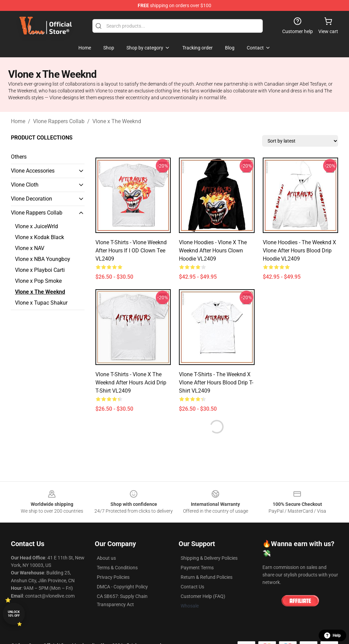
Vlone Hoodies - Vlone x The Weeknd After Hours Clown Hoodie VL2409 (213, 251)
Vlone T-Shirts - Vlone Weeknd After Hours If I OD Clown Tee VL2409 (131, 251)
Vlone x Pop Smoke (38, 281)
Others (19, 157)
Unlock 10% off (14, 614)
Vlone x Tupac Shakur (41, 303)
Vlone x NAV (30, 248)
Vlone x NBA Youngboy (43, 259)
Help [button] (332, 635)
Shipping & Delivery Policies (209, 558)
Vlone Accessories (33, 171)
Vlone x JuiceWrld (36, 226)
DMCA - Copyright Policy (122, 587)
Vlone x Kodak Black (40, 237)
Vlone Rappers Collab (59, 121)
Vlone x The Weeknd (117, 121)
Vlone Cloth (25, 185)
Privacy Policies (113, 577)
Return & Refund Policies (207, 577)
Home (18, 121)
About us (106, 558)
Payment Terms (197, 568)
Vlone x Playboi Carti (40, 270)
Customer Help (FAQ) (203, 596)
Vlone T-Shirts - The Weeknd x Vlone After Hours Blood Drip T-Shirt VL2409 (216, 383)
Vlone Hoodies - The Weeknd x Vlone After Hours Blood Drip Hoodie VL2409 (299, 251)
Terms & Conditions (117, 568)
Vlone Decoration (32, 199)
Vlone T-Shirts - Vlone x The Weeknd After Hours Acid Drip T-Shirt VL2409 (131, 383)
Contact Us (192, 587)
